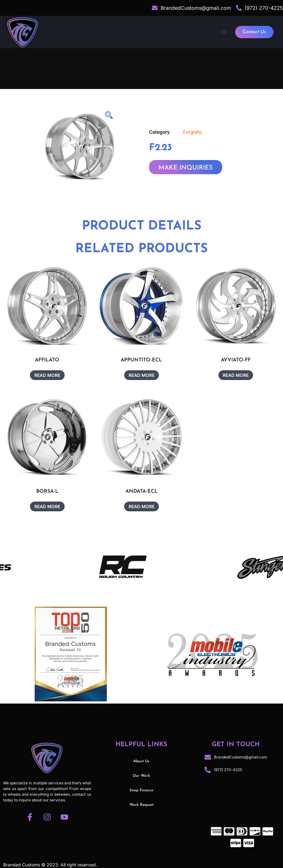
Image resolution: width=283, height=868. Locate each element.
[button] (224, 32)
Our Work (141, 776)
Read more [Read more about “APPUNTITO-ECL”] (141, 375)
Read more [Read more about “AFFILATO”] (47, 375)
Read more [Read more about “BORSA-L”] (47, 506)
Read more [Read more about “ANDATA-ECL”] (141, 506)
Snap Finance (141, 790)
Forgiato (192, 132)
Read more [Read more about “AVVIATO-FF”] (236, 375)
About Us (141, 761)
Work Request (141, 805)
